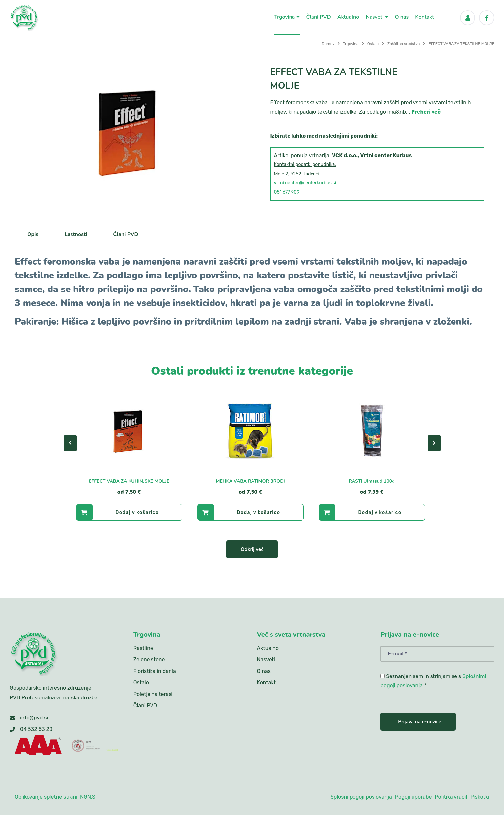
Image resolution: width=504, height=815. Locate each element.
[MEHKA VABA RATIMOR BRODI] (251, 431)
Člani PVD (319, 17)
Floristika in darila (155, 671)
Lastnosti (76, 234)
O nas (402, 17)
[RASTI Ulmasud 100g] (372, 431)
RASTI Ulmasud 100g (372, 481)
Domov (328, 44)
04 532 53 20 (36, 729)
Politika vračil (451, 797)
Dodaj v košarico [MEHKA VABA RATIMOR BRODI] (239, 512)
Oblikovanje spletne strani (46, 797)
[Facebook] (487, 18)
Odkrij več (252, 549)
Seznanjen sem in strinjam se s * (433, 681)
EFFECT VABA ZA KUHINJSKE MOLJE (129, 481)
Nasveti (377, 17)
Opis (33, 234)
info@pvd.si (34, 718)
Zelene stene (149, 660)
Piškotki (480, 797)
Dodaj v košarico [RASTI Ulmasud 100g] (360, 512)
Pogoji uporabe (413, 797)
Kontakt (424, 17)
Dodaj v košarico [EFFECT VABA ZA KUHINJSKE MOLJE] (118, 512)
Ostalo (373, 44)
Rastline (143, 648)
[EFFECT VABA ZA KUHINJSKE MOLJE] (129, 431)
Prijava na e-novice (420, 722)
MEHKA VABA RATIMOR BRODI (250, 481)
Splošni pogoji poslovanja (361, 797)
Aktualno (348, 17)
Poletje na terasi (153, 694)
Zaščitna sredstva (403, 44)
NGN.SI (88, 797)
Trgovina (287, 17)
